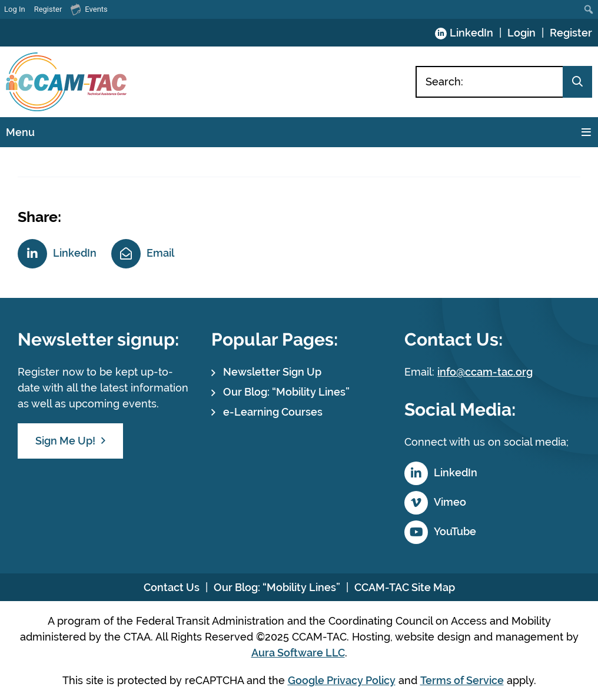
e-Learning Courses (273, 412)
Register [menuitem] (48, 9)
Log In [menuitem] (15, 9)
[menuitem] (589, 9)
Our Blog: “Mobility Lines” (286, 392)
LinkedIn (471, 33)
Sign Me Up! (65, 441)
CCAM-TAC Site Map (405, 587)
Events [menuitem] (89, 9)
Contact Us (172, 587)
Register (571, 33)
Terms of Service (462, 680)
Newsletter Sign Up (272, 372)
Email (160, 253)
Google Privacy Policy (342, 680)
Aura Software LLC (298, 653)
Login (521, 33)
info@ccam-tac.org (485, 372)
